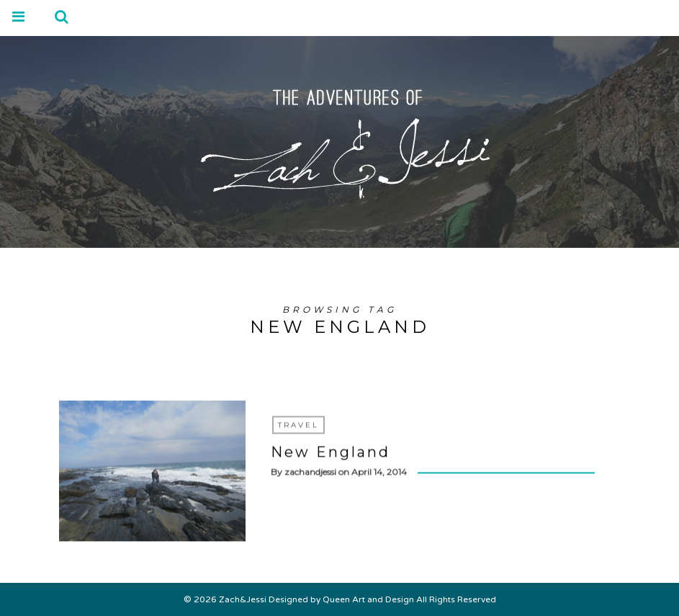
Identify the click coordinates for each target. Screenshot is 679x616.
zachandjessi (310, 472)
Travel (298, 425)
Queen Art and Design (368, 599)
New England (330, 452)
